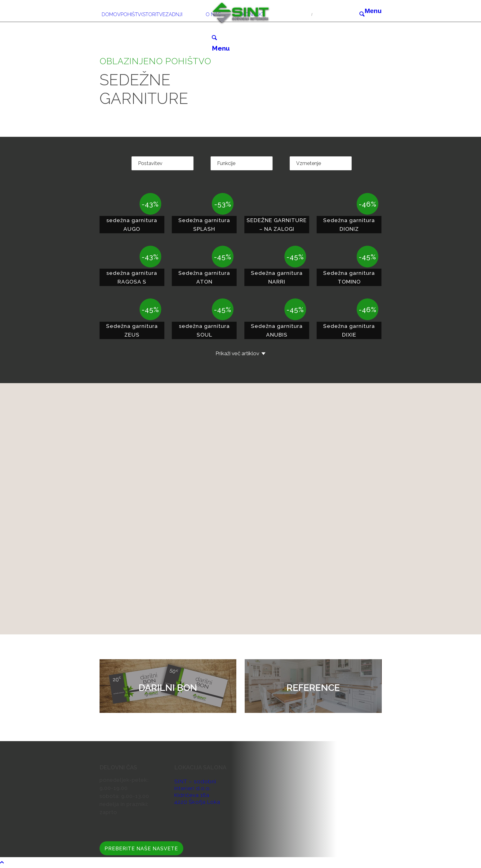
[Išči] (362, 14)
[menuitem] (111, 11)
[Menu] (373, 11)
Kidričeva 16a (192, 795)
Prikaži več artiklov (237, 353)
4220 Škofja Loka (197, 802)
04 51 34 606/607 (288, 14)
